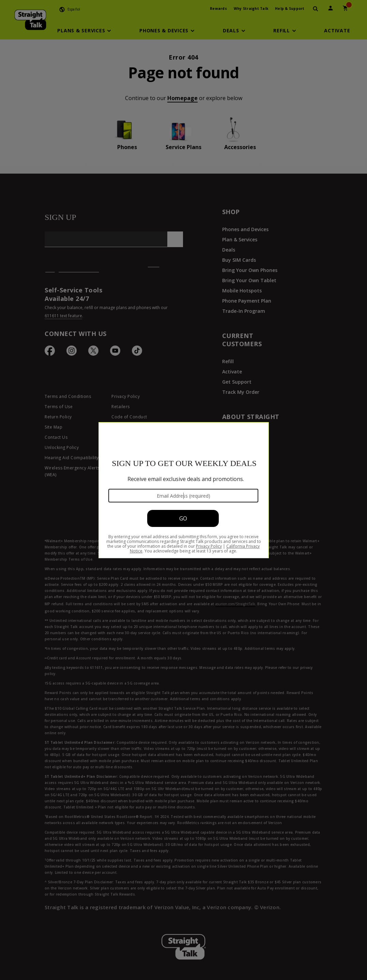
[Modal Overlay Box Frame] (183, 490)
